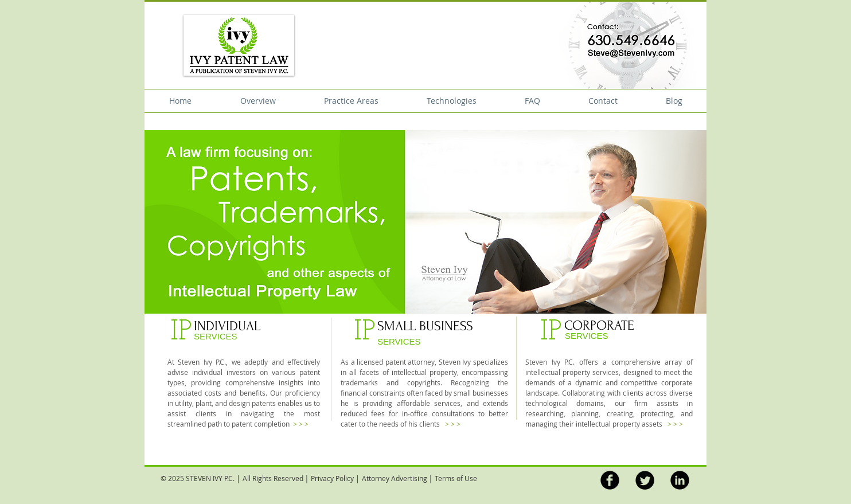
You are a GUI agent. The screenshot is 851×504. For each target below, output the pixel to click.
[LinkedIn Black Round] (680, 480)
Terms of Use (456, 478)
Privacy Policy (332, 478)
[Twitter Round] (645, 480)
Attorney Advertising (395, 478)
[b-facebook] (610, 480)
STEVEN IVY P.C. (210, 478)
